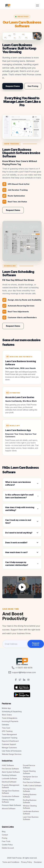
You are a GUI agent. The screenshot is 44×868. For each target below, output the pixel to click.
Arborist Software (9, 809)
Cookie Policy (7, 845)
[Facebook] (16, 680)
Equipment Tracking (10, 738)
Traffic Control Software (32, 786)
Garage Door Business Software (11, 792)
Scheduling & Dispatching (12, 711)
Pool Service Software (32, 782)
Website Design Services (12, 754)
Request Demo (13, 86)
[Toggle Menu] (37, 6)
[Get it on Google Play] (22, 695)
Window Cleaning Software (30, 807)
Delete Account (8, 848)
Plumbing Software (9, 775)
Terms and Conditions (11, 862)
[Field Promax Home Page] (8, 6)
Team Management (9, 734)
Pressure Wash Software (11, 805)
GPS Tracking (7, 731)
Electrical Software (9, 782)
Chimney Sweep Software (8, 801)
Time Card (6, 728)
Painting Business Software (30, 796)
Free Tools (6, 841)
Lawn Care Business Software (31, 818)
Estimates (5, 725)
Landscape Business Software (31, 813)
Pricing (5, 838)
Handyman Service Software (30, 778)
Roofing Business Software (30, 801)
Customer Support (9, 744)
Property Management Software (11, 786)
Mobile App (6, 708)
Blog (4, 831)
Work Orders (7, 715)
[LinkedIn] (24, 680)
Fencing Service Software (29, 790)
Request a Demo (36, 644)
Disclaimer (38, 862)
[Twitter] (20, 680)
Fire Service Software (10, 769)
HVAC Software (8, 765)
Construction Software (11, 796)
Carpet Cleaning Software (29, 772)
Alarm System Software (11, 772)
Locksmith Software (9, 779)
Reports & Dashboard (10, 741)
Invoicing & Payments (10, 721)
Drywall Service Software (29, 767)
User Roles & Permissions (12, 751)
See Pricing (33, 86)
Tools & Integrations (10, 718)
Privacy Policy (27, 862)
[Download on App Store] (22, 687)
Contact (5, 835)
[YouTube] (28, 680)
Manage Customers (9, 748)
